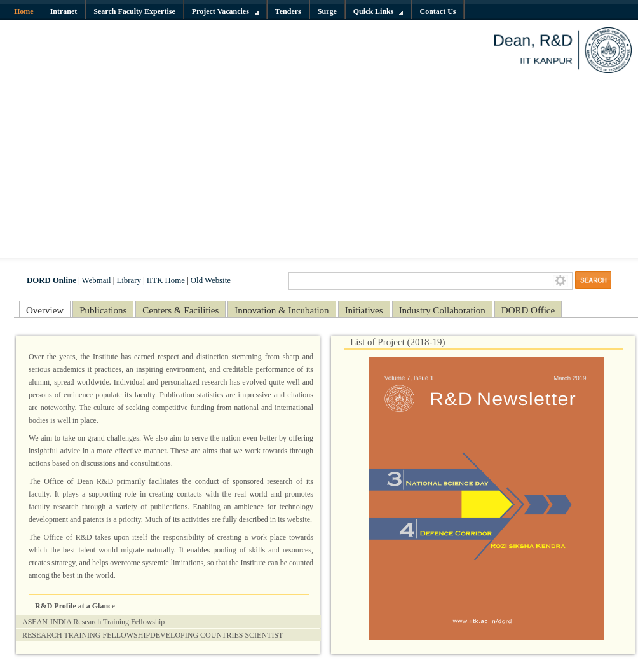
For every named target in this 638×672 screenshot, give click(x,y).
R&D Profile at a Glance (75, 606)
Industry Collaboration (442, 310)
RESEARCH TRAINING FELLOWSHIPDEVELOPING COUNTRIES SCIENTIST (153, 635)
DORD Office (528, 310)
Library (128, 280)
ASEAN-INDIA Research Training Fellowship (93, 622)
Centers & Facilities (180, 310)
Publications (103, 310)
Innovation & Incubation (282, 310)
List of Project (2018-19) (398, 342)
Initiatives (364, 310)
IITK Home (166, 280)
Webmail (97, 280)
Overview (45, 310)
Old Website (211, 280)
